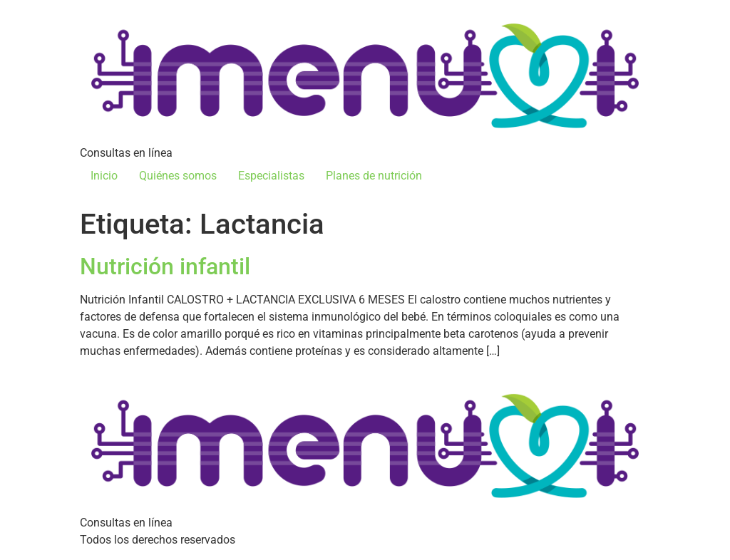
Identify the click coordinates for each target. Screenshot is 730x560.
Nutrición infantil (165, 266)
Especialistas (271, 176)
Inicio (104, 176)
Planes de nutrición (374, 176)
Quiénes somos (178, 176)
